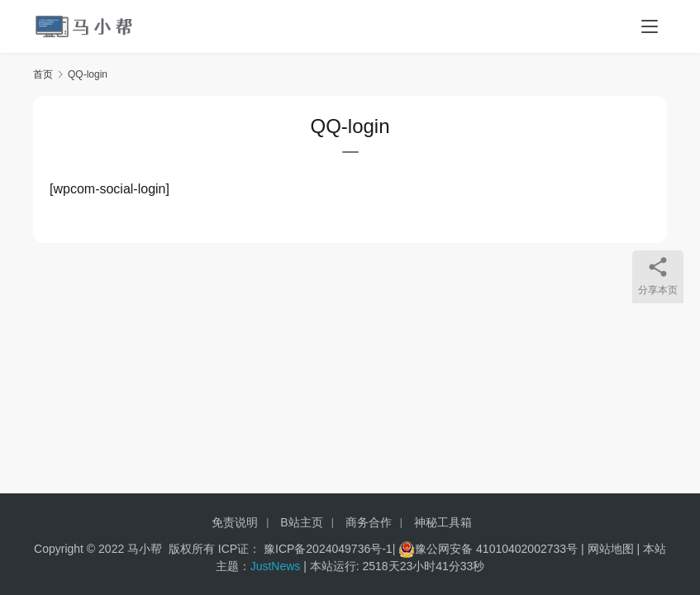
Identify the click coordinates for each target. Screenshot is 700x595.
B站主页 (301, 522)
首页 (43, 74)
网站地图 (611, 549)
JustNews (277, 566)
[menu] (650, 26)
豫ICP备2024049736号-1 (328, 549)
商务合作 (369, 522)
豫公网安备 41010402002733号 (498, 549)
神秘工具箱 (443, 522)
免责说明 (235, 522)
